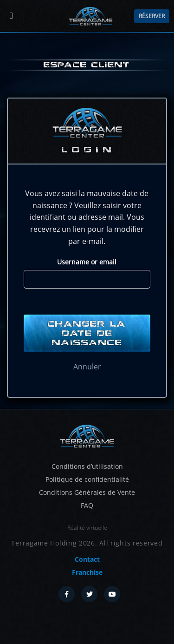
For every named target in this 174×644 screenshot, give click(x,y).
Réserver (152, 16)
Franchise (87, 572)
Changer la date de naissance (87, 333)
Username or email (87, 262)
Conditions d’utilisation (87, 466)
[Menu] (11, 16)
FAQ (87, 505)
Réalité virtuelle (87, 528)
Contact (87, 559)
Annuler (87, 367)
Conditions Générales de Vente (87, 492)
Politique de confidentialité (87, 479)
